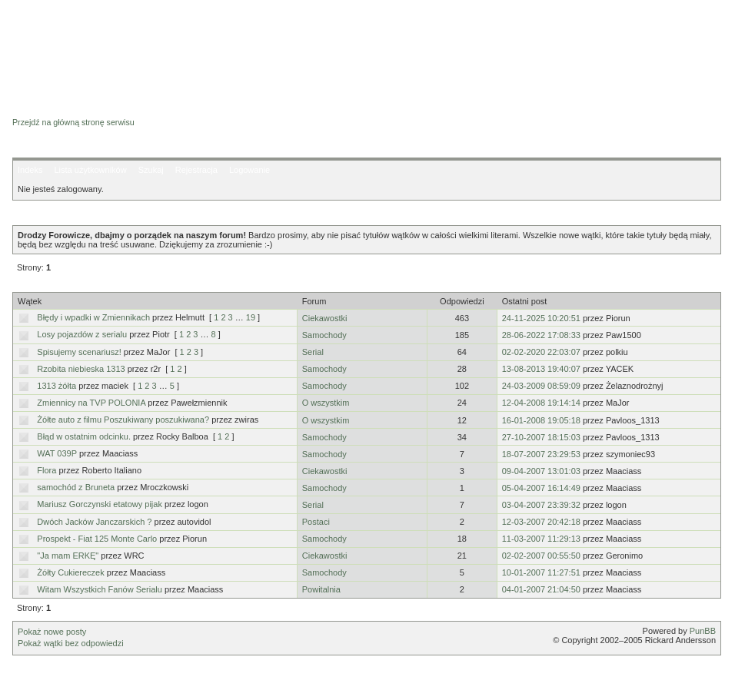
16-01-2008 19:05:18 (541, 420)
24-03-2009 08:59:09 (541, 386)
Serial (313, 352)
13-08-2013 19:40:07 (541, 369)
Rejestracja (196, 170)
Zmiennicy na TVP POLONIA (91, 403)
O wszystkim (326, 403)
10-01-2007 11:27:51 (541, 572)
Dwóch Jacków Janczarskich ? (94, 522)
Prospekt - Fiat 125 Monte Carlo (97, 539)
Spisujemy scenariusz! (79, 352)
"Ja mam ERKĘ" (68, 556)
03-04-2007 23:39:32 (541, 505)
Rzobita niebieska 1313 (81, 369)
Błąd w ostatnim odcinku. (84, 436)
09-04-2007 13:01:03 (541, 471)
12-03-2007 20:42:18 (541, 522)
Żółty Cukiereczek (70, 572)
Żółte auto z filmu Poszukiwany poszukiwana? (123, 420)
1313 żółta (57, 386)
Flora (47, 470)
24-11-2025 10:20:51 (541, 318)
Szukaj (151, 170)
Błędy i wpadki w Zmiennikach (93, 317)
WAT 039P (57, 453)
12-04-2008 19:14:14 (541, 403)
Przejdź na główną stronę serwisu (73, 122)
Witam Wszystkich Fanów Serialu (100, 589)
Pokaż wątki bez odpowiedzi (71, 643)
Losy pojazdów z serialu (82, 334)
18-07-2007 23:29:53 (541, 454)
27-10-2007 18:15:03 (541, 437)
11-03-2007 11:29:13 (541, 539)
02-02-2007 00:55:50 (541, 556)
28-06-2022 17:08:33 (541, 335)
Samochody (324, 335)
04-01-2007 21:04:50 (541, 589)
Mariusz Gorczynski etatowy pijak (100, 504)
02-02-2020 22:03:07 (541, 352)
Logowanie (249, 170)
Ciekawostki (325, 318)
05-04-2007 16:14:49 (541, 488)
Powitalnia (321, 589)
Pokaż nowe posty (52, 632)
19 (251, 317)
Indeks (30, 170)
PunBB (703, 631)
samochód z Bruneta (76, 487)
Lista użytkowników (90, 170)
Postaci (316, 522)
